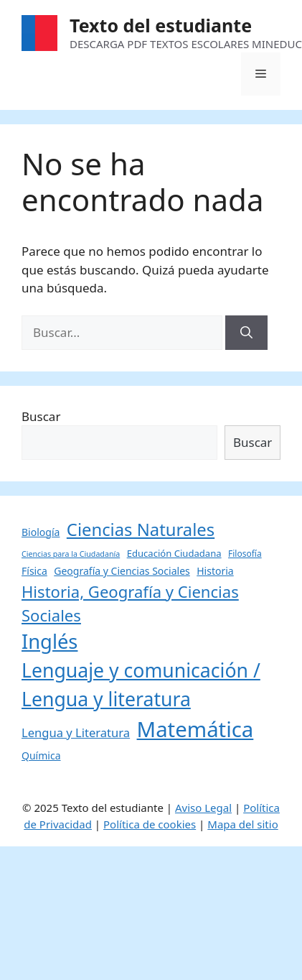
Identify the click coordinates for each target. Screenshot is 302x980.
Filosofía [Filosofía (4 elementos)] (245, 554)
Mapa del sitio (242, 824)
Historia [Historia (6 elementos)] (215, 571)
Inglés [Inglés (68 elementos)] (49, 641)
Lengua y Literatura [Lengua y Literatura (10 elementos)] (76, 732)
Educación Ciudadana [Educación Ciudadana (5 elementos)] (174, 553)
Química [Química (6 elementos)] (41, 755)
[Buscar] (246, 333)
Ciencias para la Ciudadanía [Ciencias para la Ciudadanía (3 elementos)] (71, 554)
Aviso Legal (203, 808)
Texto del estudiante (161, 25)
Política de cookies (150, 824)
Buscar (41, 416)
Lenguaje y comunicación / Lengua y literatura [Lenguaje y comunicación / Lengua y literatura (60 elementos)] (141, 685)
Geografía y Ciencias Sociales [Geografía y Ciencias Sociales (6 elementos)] (122, 571)
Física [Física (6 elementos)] (34, 571)
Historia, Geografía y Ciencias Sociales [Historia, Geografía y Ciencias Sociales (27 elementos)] (130, 603)
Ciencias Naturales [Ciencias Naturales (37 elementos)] (141, 530)
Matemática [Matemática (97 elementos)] (195, 729)
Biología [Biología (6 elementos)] (41, 532)
